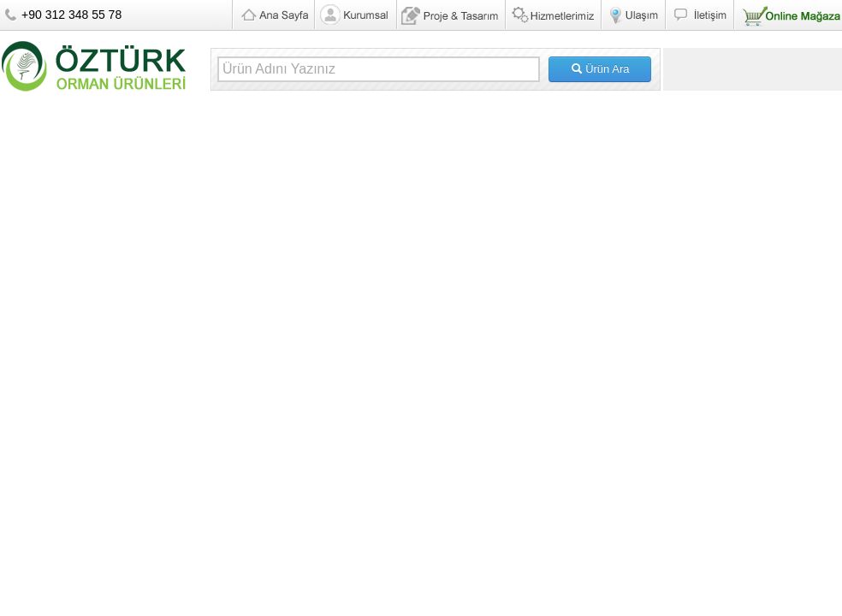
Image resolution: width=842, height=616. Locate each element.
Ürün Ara (600, 69)
